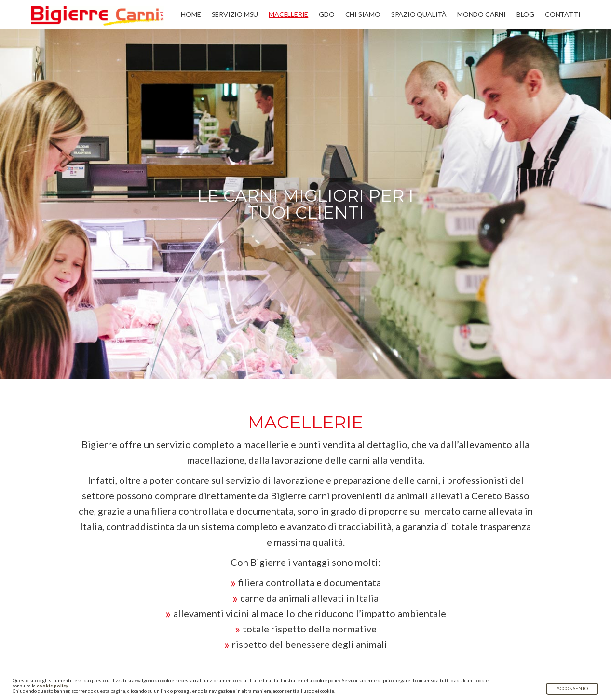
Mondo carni (482, 14)
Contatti (563, 14)
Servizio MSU (235, 14)
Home (191, 14)
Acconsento (572, 688)
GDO (326, 14)
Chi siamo (363, 14)
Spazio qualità (419, 14)
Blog (525, 14)
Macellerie (288, 14)
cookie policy (52, 686)
